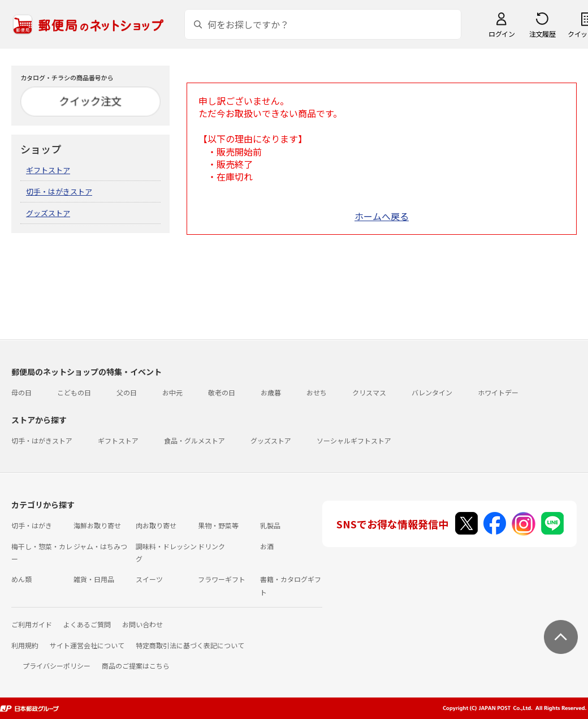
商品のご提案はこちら (136, 666)
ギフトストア (48, 170)
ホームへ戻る (382, 216)
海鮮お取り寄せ (97, 525)
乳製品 (270, 525)
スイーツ (149, 579)
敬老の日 (222, 392)
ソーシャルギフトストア (354, 440)
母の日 (21, 392)
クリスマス (369, 392)
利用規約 (25, 645)
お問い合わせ (142, 624)
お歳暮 (271, 392)
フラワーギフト (222, 579)
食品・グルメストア (194, 440)
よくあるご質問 (87, 624)
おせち (317, 392)
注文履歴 (542, 34)
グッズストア (48, 213)
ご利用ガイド (32, 624)
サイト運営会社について (87, 645)
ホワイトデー (498, 392)
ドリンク (211, 546)
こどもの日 (74, 392)
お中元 (172, 392)
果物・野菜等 (218, 525)
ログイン (501, 34)
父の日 (127, 392)
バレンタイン (432, 392)
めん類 (21, 579)
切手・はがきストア (59, 191)
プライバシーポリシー (57, 666)
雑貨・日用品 (94, 579)
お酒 (267, 546)
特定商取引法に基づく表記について (190, 645)
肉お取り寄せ (156, 525)
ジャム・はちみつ (100, 546)
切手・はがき (32, 525)
